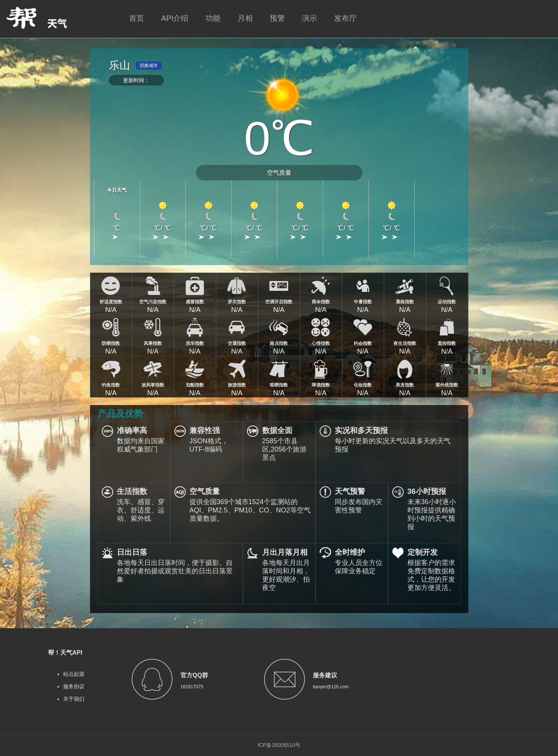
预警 (277, 18)
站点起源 (74, 674)
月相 (245, 18)
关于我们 (74, 699)
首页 (137, 18)
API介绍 (175, 18)
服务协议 (74, 686)
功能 (213, 18)
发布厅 (345, 18)
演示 (309, 18)
